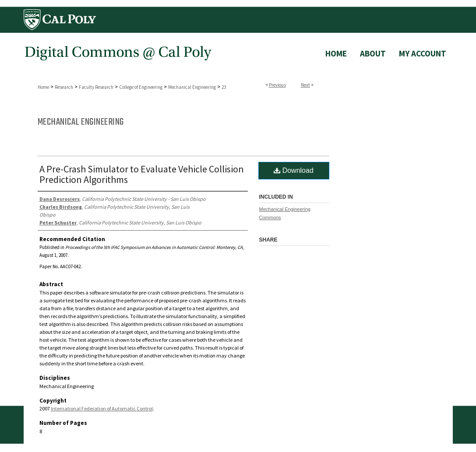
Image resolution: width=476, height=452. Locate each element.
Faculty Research (96, 87)
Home (43, 87)
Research (64, 87)
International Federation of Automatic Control (102, 408)
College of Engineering (141, 87)
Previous (277, 85)
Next (305, 85)
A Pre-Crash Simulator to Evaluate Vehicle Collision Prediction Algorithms (142, 174)
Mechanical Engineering (192, 87)
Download (294, 170)
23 (224, 87)
